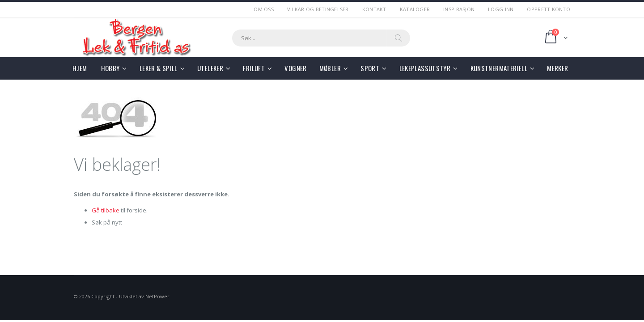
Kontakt (374, 9)
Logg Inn (501, 9)
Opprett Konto (549, 9)
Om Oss (264, 9)
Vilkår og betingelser (318, 9)
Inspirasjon (459, 9)
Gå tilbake (106, 210)
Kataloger (415, 9)
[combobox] (321, 38)
